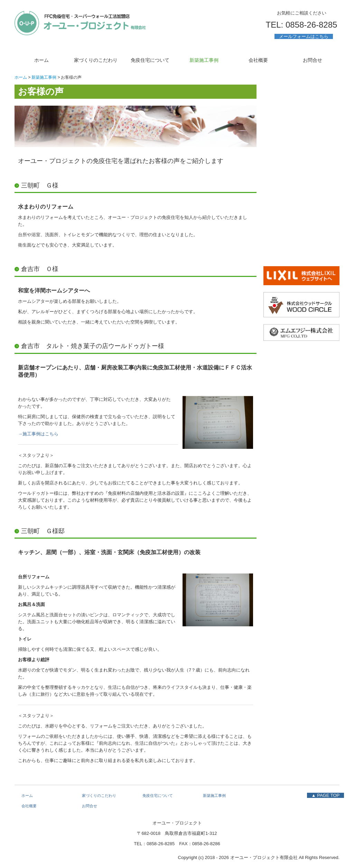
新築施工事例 (204, 60)
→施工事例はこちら (38, 434)
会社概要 (258, 60)
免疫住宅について (150, 60)
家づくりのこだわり (96, 60)
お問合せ (313, 60)
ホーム (41, 60)
